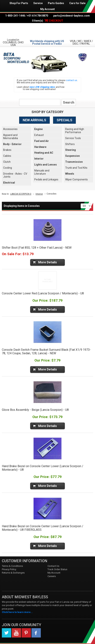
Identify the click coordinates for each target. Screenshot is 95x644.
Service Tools (73, 138)
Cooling (8, 168)
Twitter (7, 633)
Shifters (70, 144)
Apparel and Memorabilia (11, 137)
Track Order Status (57, 569)
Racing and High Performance (75, 131)
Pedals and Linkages (46, 179)
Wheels (70, 174)
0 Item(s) (48, 21)
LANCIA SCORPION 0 (21, 194)
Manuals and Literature (42, 172)
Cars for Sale (77, 3)
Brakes (7, 150)
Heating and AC (44, 153)
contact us (72, 80)
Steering (71, 150)
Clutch (7, 162)
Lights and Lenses (46, 165)
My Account (47, 9)
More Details (47, 262)
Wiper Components (76, 179)
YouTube (16, 633)
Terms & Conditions (12, 566)
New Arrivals (34, 120)
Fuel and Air (42, 141)
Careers (52, 576)
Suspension (72, 156)
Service (38, 3)
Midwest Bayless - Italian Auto (47, 30)
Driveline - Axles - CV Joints (15, 175)
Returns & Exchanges (13, 573)
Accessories (10, 129)
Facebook (36, 633)
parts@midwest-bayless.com (72, 16)
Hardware (40, 147)
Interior (39, 159)
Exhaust (39, 135)
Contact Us (53, 566)
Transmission (74, 162)
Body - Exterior (12, 144)
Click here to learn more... (17, 612)
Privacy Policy (9, 569)
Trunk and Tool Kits (76, 168)
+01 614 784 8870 (38, 16)
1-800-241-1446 (15, 16)
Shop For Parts (19, 3)
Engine (38, 129)
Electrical (9, 183)
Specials (64, 120)
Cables (7, 156)
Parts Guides (56, 3)
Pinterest (26, 633)
